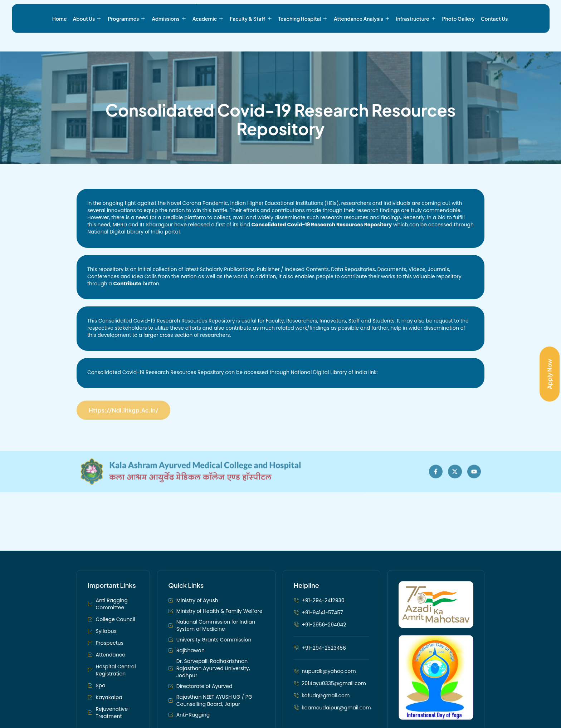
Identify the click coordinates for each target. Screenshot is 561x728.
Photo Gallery (458, 40)
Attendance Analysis (362, 40)
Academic (208, 40)
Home (60, 40)
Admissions (169, 40)
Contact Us (494, 40)
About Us (87, 40)
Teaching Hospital (303, 40)
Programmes (127, 40)
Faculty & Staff (251, 40)
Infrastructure (416, 40)
